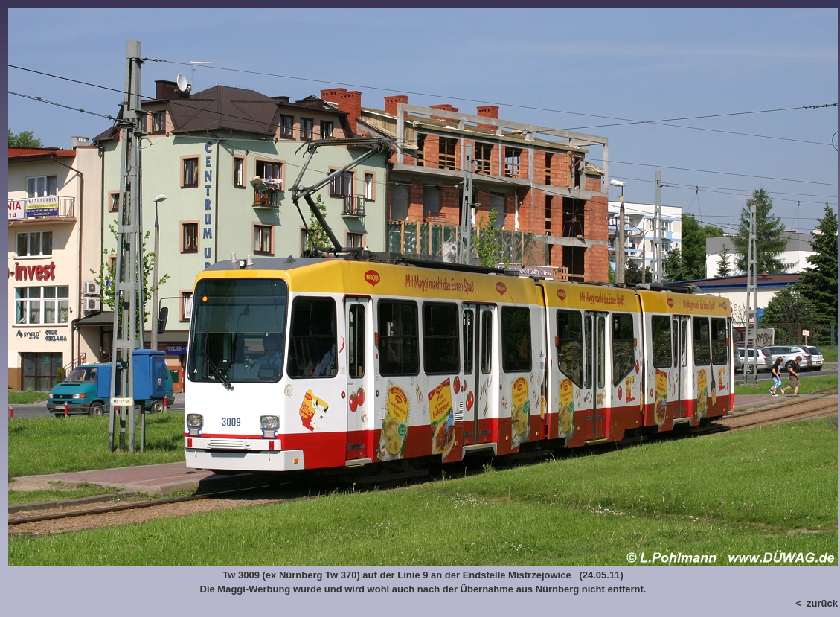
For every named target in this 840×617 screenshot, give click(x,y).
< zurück (817, 603)
